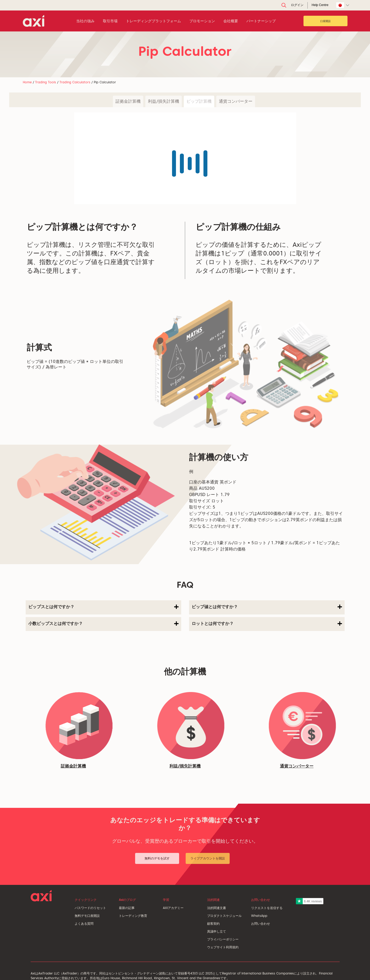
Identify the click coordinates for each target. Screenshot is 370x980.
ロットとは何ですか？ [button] (267, 624)
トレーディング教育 (133, 916)
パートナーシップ (261, 21)
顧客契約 (213, 924)
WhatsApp (259, 916)
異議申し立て (217, 931)
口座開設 (325, 21)
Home (27, 82)
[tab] (103, 607)
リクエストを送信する (267, 908)
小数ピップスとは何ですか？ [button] (103, 624)
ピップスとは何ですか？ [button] (103, 607)
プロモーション (202, 21)
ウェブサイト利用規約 (223, 947)
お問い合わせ (261, 924)
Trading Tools (46, 82)
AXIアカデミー (173, 908)
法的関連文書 (217, 908)
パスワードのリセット (90, 908)
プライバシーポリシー (223, 939)
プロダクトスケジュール (224, 916)
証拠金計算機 (128, 101)
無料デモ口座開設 (87, 916)
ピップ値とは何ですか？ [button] (267, 607)
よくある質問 (84, 924)
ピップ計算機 (199, 101)
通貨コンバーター (236, 101)
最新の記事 (127, 908)
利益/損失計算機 (164, 101)
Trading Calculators (75, 82)
